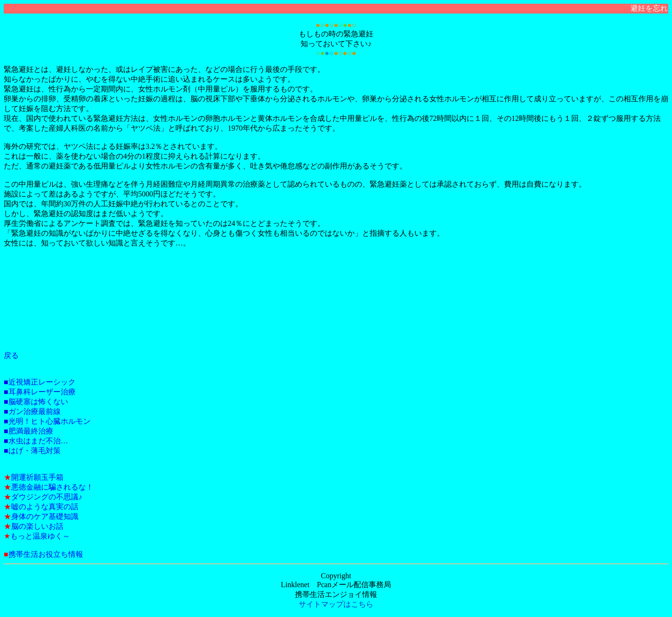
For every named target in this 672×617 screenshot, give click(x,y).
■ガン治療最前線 (32, 411)
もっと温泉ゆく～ (40, 536)
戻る (11, 355)
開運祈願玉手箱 (37, 477)
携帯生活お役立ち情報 (46, 554)
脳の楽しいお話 (37, 526)
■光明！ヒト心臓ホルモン (47, 421)
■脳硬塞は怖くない (36, 402)
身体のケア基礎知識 (45, 516)
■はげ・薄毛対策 (32, 451)
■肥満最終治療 (28, 431)
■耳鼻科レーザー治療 (40, 392)
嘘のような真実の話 (45, 507)
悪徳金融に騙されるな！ (52, 487)
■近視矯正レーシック (40, 382)
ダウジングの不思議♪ (47, 497)
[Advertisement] (46, 308)
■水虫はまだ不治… (36, 441)
